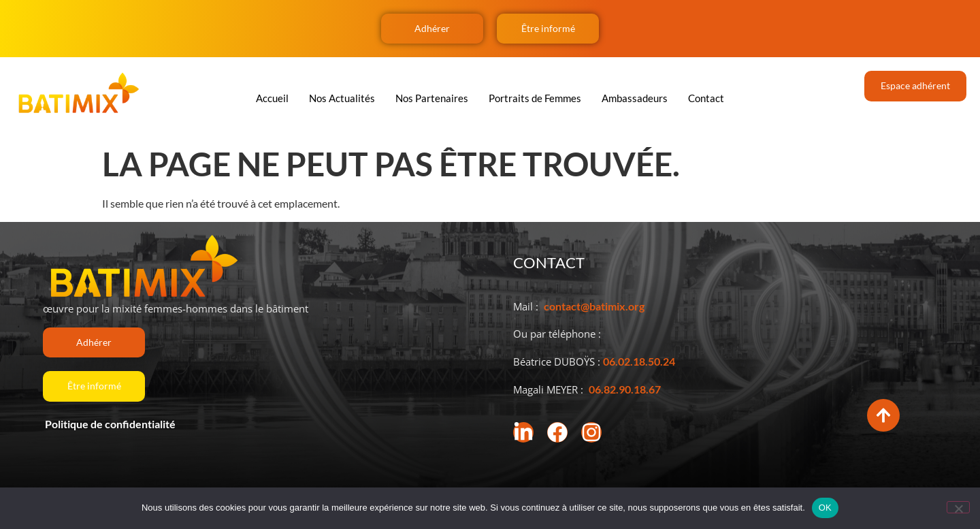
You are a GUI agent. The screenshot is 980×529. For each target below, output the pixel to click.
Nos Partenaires (432, 98)
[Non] (958, 507)
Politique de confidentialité (109, 424)
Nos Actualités (342, 98)
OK (825, 508)
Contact (706, 98)
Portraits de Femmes (535, 98)
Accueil (272, 98)
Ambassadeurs (635, 98)
